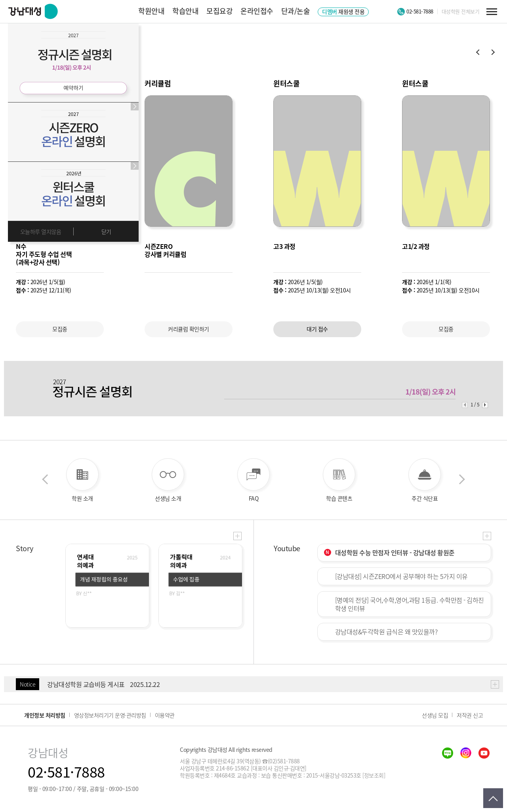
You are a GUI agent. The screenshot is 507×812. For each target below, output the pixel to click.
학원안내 (151, 11)
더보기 (237, 536)
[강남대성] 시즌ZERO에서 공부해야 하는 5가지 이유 (401, 576)
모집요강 (219, 11)
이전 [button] (45, 480)
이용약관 (165, 715)
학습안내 (185, 11)
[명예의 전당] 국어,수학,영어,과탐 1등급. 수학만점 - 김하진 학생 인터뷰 (410, 604)
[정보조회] (374, 775)
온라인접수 (257, 11)
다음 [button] (462, 480)
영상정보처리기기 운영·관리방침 (110, 715)
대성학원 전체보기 (461, 11)
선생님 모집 (435, 715)
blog (448, 753)
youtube (484, 753)
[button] (477, 52)
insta (466, 753)
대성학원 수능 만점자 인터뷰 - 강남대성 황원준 (395, 552)
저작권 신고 (470, 715)
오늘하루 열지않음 (41, 231)
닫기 (106, 231)
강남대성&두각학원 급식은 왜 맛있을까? (386, 632)
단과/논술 (296, 11)
